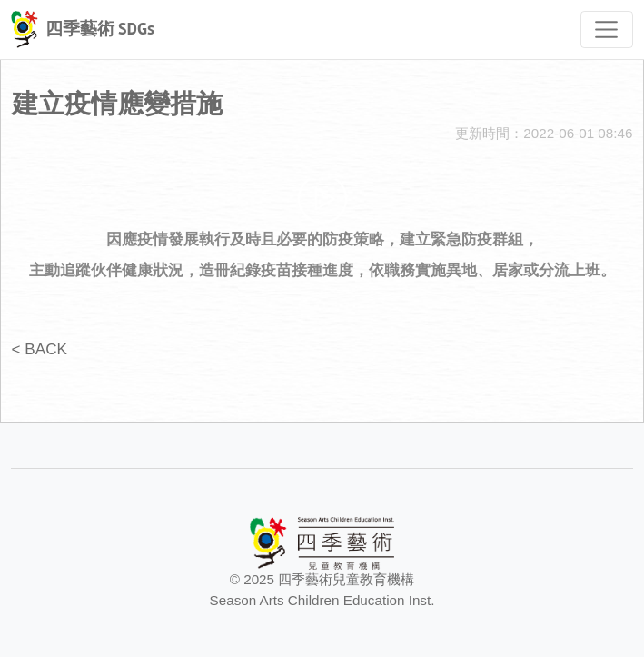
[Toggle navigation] (607, 30)
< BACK (40, 349)
